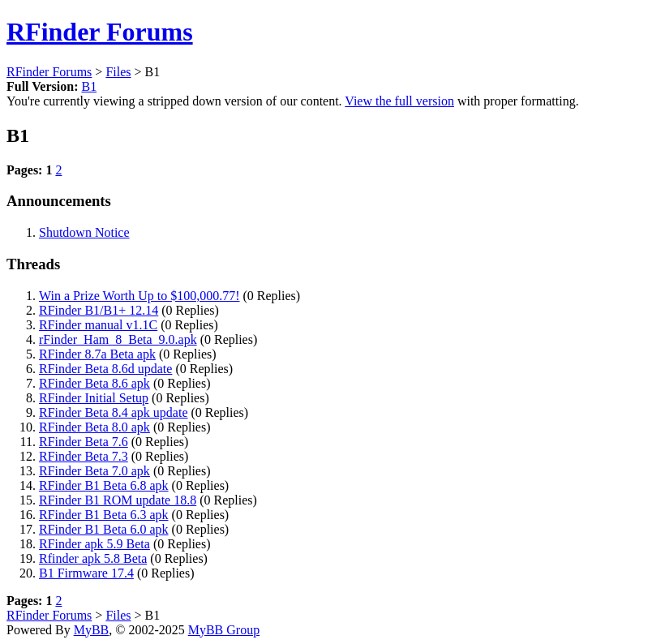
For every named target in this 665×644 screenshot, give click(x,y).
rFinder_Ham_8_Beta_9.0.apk (118, 339)
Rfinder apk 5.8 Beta (93, 558)
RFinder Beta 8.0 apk (94, 427)
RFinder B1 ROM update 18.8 (118, 500)
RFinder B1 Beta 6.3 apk (104, 515)
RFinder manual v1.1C (98, 325)
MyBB (92, 630)
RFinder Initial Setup (94, 398)
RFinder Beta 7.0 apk (94, 471)
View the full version (399, 101)
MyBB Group (224, 630)
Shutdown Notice (84, 232)
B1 (89, 86)
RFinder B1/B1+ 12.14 (99, 310)
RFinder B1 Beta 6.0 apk (104, 529)
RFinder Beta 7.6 (84, 442)
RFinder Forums (100, 32)
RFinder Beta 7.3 (84, 456)
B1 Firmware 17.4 (86, 573)
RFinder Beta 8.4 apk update (114, 412)
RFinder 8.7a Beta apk (97, 354)
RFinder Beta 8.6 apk (94, 383)
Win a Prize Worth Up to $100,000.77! (139, 296)
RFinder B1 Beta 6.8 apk (104, 485)
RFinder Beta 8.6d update (105, 369)
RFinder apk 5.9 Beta (94, 544)
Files (118, 72)
